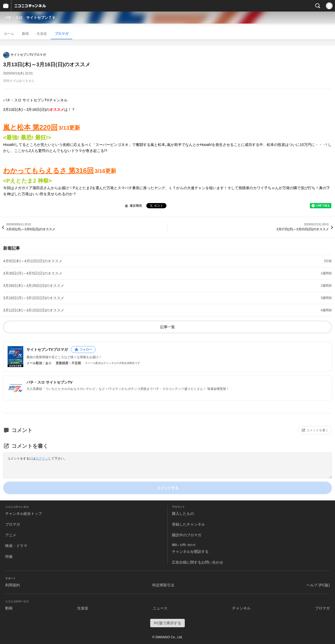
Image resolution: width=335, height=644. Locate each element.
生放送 (42, 34)
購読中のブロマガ (187, 535)
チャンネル (241, 608)
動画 (25, 34)
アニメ (11, 535)
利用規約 (13, 585)
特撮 (9, 556)
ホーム (9, 34)
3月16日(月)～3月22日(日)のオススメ (34, 298)
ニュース (160, 608)
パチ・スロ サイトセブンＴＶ (30, 18)
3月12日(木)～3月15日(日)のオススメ (34, 310)
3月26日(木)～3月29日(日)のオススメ (34, 286)
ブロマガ (62, 34)
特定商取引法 (163, 585)
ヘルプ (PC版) (318, 585)
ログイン (42, 459)
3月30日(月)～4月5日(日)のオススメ (33, 273)
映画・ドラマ (16, 546)
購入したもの (183, 514)
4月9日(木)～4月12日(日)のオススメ (33, 261)
